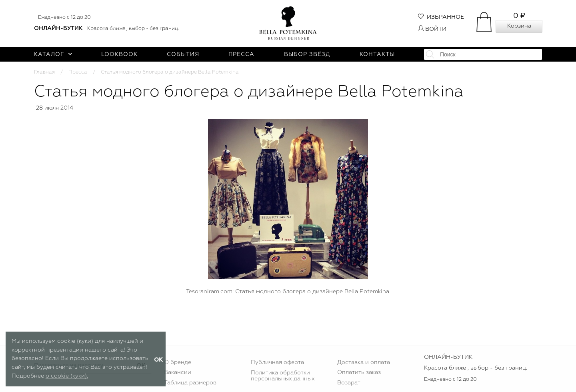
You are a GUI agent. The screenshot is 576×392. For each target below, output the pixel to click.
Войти (432, 29)
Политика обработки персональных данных (283, 376)
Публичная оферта (277, 362)
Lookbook (119, 54)
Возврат (349, 383)
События (183, 54)
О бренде (178, 362)
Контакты (377, 54)
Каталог (53, 54)
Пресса (241, 54)
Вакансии (178, 372)
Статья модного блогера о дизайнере (265, 292)
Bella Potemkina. (367, 292)
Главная (44, 72)
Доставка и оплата (364, 362)
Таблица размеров (190, 383)
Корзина (519, 26)
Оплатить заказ (359, 372)
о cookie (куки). (67, 376)
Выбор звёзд (307, 54)
